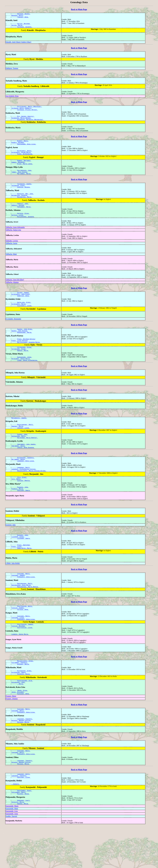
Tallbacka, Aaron (11, 255)
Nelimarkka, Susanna (20, 204)
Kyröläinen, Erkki (25, 703)
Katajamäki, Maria (12, 848)
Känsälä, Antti (18, 16)
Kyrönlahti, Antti (25, 156)
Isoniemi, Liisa (18, 647)
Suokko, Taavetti (11, 858)
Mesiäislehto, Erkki (25, 692)
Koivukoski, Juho (19, 716)
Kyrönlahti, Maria (19, 317)
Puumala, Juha (23, 511)
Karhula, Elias (23, 224)
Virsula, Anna (23, 638)
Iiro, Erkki (22, 500)
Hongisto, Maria (18, 844)
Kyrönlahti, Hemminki (13, 332)
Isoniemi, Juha (11, 549)
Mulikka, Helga (23, 835)
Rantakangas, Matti (25, 611)
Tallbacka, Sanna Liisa (13, 241)
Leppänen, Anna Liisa (26, 482)
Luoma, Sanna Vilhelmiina (28, 377)
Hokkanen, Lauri (24, 842)
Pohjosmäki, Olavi (25, 831)
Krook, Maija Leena (25, 170)
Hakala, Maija (23, 367)
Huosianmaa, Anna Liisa (27, 149)
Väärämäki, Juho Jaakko (27, 464)
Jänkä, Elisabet (18, 727)
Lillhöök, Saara (24, 563)
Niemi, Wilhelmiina (25, 160)
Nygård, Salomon (18, 147)
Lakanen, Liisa (23, 446)
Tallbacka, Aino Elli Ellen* (15, 291)
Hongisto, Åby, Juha (25, 203)
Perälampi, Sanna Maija (21, 376)
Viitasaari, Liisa (25, 319)
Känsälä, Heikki (24, 14)
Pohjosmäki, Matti (19, 833)
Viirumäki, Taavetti (20, 694)
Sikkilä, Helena (24, 196)
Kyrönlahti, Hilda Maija (21, 158)
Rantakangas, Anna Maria (21, 613)
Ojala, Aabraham (24, 570)
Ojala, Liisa (17, 572)
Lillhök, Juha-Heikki (13, 590)
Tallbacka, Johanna (12, 294)
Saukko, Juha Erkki (25, 343)
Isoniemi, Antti (18, 746)
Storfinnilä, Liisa (25, 658)
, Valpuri (16, 824)
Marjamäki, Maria (24, 181)
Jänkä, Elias (23, 725)
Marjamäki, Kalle (19, 480)
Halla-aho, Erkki (24, 315)
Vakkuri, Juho (23, 213)
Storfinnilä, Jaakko (25, 655)
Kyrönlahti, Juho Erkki (21, 306)
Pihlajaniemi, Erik (25, 714)
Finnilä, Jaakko (18, 636)
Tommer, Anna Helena (20, 179)
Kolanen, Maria (23, 696)
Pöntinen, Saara (24, 515)
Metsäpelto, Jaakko (19, 435)
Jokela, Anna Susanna (26, 468)
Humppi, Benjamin (24, 167)
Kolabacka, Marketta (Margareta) (30, 123)
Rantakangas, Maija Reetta (28, 615)
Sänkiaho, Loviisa (12, 252)
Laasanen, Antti (24, 813)
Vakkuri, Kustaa (18, 215)
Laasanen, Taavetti (25, 755)
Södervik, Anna (23, 308)
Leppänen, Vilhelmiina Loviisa (24, 491)
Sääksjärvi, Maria (25, 574)
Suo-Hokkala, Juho (25, 177)
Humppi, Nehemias (19, 168)
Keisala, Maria (23, 759)
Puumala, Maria (18, 513)
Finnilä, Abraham (19, 657)
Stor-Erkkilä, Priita (12, 98)
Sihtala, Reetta (24, 504)
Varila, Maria (17, 27)
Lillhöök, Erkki (18, 562)
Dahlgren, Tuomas (12, 70)
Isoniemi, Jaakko (19, 602)
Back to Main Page (79, 9)
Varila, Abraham (24, 25)
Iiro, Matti (16, 502)
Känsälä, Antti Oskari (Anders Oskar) (18, 44)
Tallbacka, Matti (11, 266)
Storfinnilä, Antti (25, 635)
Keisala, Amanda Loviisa (21, 757)
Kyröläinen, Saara (19, 705)
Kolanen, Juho (23, 560)
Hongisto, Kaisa (24, 707)
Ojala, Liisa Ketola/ (20, 356)
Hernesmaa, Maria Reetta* (28, 457)
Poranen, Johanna (12, 734)
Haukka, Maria (23, 846)
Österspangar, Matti (25, 442)
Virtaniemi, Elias (25, 363)
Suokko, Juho (23, 453)
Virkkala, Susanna (25, 29)
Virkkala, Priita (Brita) (28, 113)
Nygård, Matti (23, 145)
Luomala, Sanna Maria (20, 665)
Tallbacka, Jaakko (25, 192)
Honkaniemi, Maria (25, 347)
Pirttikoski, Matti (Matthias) (30, 109)
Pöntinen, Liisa (24, 817)
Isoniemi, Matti (24, 600)
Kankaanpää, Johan (25, 374)
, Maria (20, 718)
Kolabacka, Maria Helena (21, 121)
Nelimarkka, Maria (25, 206)
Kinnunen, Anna (23, 729)
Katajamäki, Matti (12, 851)
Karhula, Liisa (18, 226)
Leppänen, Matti (24, 489)
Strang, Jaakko (23, 304)
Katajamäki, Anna (12, 856)
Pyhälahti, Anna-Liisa (26, 604)
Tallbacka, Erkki (19, 194)
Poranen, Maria (11, 731)
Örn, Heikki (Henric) (26, 119)
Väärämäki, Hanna (19, 466)
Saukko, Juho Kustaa (20, 345)
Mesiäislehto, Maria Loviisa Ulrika (32, 493)
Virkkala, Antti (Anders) (22, 111)
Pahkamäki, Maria (24, 217)
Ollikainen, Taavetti (26, 478)
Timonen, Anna (23, 18)
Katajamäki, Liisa (12, 853)
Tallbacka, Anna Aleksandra (15, 239)
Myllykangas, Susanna (26, 228)
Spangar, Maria (18, 444)
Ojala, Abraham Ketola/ (26, 354)
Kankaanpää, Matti (19, 455)
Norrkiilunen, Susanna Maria (29, 357)
